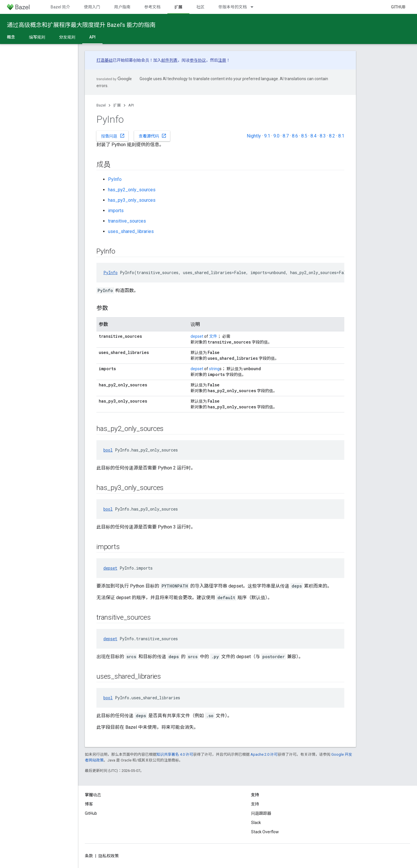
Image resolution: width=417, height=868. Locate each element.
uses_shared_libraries (131, 231)
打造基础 (105, 60)
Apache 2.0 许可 (264, 754)
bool (108, 450)
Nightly (254, 136)
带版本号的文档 (233, 7)
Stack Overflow (265, 832)
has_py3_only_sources (132, 200)
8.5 (304, 136)
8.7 (286, 136)
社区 (200, 7)
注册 (222, 60)
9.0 (276, 136)
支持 (255, 804)
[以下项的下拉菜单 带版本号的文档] (255, 7)
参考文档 (152, 7)
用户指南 (122, 7)
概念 (11, 37)
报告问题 (113, 136)
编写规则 (37, 37)
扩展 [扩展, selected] (178, 7)
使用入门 (92, 7)
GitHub (398, 7)
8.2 (332, 136)
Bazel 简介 (60, 7)
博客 (89, 804)
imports (116, 211)
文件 (213, 336)
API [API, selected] (92, 37)
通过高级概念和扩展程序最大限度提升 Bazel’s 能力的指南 (81, 25)
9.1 (267, 136)
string (214, 369)
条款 (89, 856)
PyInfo (115, 179)
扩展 (117, 105)
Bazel (101, 105)
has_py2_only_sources (132, 190)
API (131, 105)
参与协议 (198, 60)
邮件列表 (169, 60)
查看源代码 (153, 136)
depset (197, 336)
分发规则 (67, 37)
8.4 (313, 136)
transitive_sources (127, 221)
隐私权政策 (109, 856)
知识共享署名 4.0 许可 (175, 754)
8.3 (323, 136)
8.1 (341, 136)
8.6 (295, 136)
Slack (256, 823)
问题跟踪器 (261, 813)
